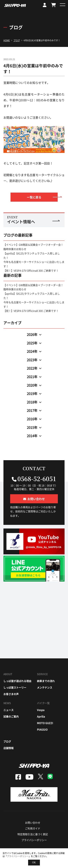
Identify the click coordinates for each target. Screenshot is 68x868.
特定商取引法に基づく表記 (33, 834)
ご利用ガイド (33, 828)
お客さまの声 (11, 694)
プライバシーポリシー (34, 840)
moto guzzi (45, 723)
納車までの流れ (46, 681)
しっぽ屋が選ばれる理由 (17, 681)
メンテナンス (45, 687)
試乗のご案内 (11, 716)
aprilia (41, 716)
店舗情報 (9, 748)
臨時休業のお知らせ (15, 249)
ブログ (7, 741)
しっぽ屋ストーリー (15, 687)
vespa (41, 710)
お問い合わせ (33, 823)
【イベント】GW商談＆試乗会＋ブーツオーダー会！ (33, 245)
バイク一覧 (43, 703)
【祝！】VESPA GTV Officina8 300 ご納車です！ (31, 270)
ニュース (9, 710)
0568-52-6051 (37, 478)
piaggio (42, 729)
